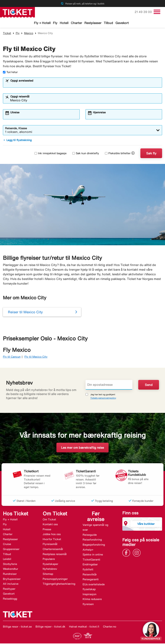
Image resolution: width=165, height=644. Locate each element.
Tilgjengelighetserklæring (59, 584)
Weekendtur (10, 569)
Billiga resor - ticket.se (17, 627)
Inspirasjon (89, 595)
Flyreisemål (50, 545)
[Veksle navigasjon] (157, 12)
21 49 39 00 (144, 12)
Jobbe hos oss (52, 535)
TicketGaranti (91, 560)
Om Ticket (49, 520)
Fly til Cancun (12, 357)
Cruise (7, 545)
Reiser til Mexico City (25, 313)
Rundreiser (10, 574)
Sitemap (48, 574)
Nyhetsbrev (50, 569)
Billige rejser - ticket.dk (50, 627)
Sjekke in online (93, 555)
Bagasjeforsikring (94, 545)
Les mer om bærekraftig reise (82, 448)
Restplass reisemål (55, 554)
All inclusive (11, 584)
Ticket (7, 34)
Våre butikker (146, 524)
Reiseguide (90, 535)
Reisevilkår (90, 575)
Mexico (29, 34)
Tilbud (108, 23)
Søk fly (151, 154)
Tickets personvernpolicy (103, 398)
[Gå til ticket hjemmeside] (17, 12)
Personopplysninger (55, 579)
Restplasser (93, 23)
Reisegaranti (91, 580)
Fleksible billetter (118, 154)
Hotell (64, 23)
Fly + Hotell (42, 23)
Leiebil (7, 560)
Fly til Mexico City (36, 357)
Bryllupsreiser (12, 579)
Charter (76, 23)
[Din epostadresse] (109, 385)
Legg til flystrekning (17, 141)
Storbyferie (10, 564)
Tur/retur (10, 73)
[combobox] (85, 85)
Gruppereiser (11, 550)
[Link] (127, 553)
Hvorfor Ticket (52, 540)
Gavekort (122, 23)
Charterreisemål (53, 550)
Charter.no (110, 627)
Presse (47, 530)
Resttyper (9, 589)
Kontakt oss (50, 525)
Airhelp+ (88, 550)
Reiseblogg (10, 599)
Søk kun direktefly (86, 154)
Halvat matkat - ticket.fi (84, 627)
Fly (55, 23)
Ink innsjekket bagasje (51, 154)
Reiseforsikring (92, 540)
